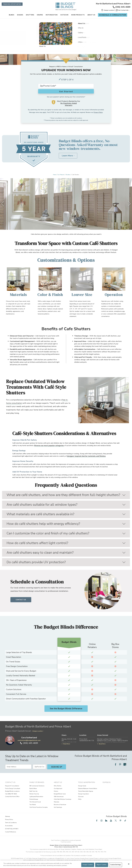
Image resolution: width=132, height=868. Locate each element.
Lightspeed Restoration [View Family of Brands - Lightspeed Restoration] (36, 797)
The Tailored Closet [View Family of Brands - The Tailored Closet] (35, 802)
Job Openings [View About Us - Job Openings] (58, 807)
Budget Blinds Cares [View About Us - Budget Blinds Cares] (60, 794)
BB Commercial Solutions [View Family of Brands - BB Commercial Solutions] (37, 786)
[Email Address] (18, 767)
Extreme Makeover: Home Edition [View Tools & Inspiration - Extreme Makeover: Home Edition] (88, 789)
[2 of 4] (65, 226)
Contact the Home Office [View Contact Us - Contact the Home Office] (12, 797)
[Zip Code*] (66, 86)
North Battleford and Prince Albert (113, 4)
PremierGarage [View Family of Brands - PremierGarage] (34, 799)
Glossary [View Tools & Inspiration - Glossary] (81, 797)
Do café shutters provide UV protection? (66, 562)
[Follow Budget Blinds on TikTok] (125, 821)
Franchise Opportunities (12, 4)
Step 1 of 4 (67, 80)
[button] (108, 10)
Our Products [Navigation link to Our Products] (61, 175)
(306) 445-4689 (121, 7)
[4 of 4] (69, 226)
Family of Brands (37, 782)
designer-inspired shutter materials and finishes (86, 456)
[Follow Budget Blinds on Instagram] (101, 821)
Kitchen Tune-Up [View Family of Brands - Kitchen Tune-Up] (34, 794)
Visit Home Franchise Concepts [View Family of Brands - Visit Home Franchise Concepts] (39, 807)
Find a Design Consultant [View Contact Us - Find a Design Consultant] (13, 789)
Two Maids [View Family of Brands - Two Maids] (33, 805)
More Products (78, 15)
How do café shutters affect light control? (66, 543)
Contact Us (21, 600)
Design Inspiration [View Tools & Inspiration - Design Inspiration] (84, 794)
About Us (91, 15)
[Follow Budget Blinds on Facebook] (115, 764)
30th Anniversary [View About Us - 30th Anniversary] (59, 797)
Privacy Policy (98, 112)
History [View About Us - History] (56, 791)
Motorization (52, 15)
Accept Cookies (88, 865)
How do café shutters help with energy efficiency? (66, 524)
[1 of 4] (63, 226)
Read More (66, 744)
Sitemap (8, 816)
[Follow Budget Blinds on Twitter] (116, 821)
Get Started (66, 92)
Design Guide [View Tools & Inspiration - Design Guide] (82, 786)
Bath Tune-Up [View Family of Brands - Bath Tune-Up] (33, 791)
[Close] (129, 864)
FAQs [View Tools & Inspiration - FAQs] (80, 799)
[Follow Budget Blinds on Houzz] (106, 821)
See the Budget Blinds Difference (66, 709)
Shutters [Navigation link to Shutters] (68, 175)
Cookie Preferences (11, 832)
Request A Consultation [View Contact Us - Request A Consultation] (12, 786)
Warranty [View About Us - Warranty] (56, 802)
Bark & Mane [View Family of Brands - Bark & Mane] (33, 789)
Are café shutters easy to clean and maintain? (66, 553)
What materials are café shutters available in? (66, 514)
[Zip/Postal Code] (39, 767)
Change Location (38, 731)
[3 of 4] (67, 226)
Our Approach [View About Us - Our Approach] (58, 789)
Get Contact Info (123, 10)
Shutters (30, 15)
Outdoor (64, 15)
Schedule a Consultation (113, 15)
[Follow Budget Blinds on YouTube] (111, 821)
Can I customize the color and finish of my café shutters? (66, 533)
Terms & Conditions (11, 823)
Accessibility (9, 826)
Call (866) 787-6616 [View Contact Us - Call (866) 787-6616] (11, 794)
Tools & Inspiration (87, 782)
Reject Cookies (102, 865)
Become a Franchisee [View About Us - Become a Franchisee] (60, 805)
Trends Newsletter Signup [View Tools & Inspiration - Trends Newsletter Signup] (86, 791)
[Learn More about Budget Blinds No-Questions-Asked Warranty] (68, 156)
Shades (20, 15)
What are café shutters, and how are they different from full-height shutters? (66, 495)
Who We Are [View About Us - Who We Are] (57, 786)
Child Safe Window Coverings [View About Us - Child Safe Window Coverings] (63, 799)
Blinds (11, 15)
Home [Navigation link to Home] (54, 175)
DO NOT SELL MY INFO (12, 829)
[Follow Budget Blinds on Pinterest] (120, 764)
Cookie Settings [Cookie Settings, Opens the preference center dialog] (116, 865)
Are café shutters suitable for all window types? (66, 505)
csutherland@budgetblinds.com (29, 740)
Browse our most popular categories (49, 446)
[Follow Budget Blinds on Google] (125, 764)
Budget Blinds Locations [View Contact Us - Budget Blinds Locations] (12, 791)
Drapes (40, 15)
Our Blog (106, 782)
